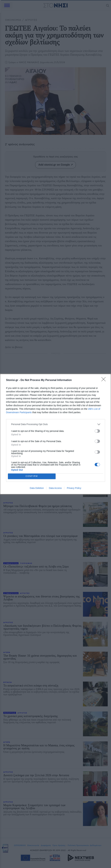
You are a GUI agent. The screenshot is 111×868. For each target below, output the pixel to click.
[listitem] (56, 424)
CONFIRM (32, 476)
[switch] (97, 431)
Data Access (55, 488)
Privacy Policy (74, 488)
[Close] (105, 380)
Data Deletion (37, 488)
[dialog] (55, 434)
